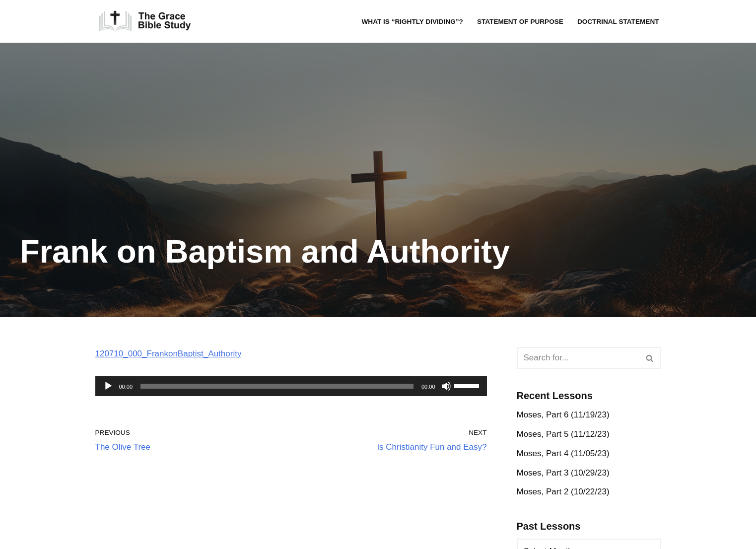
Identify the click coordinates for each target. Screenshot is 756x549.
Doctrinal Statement (618, 22)
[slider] (277, 386)
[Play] (108, 386)
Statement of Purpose (520, 22)
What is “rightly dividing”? (412, 22)
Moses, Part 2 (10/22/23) (563, 492)
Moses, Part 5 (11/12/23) (563, 434)
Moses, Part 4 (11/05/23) (563, 453)
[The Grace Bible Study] (145, 21)
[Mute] (446, 386)
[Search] (578, 358)
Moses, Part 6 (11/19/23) (563, 415)
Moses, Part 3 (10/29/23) (563, 473)
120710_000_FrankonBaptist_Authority (169, 354)
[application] (291, 386)
